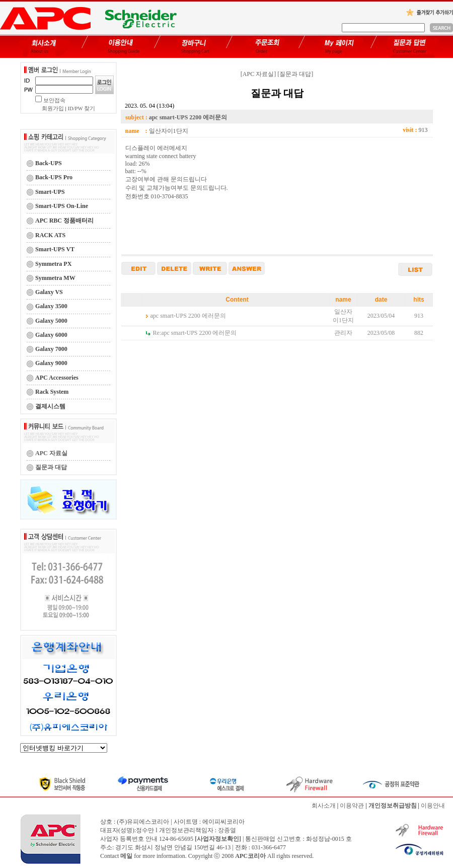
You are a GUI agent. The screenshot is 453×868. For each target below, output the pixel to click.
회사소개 (324, 806)
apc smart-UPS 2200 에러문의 (188, 316)
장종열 (227, 830)
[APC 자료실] (258, 74)
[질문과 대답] (295, 74)
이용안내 (433, 806)
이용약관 (352, 806)
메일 (126, 856)
